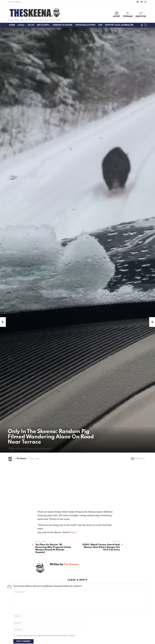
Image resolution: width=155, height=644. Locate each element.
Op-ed (31, 25)
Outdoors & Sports (85, 25)
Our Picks (141, 14)
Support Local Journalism (119, 25)
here (74, 532)
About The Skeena (14, 2)
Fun (100, 25)
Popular (128, 14)
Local (21, 26)
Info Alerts (43, 26)
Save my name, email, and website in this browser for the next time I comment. (46, 636)
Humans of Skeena (62, 25)
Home (12, 25)
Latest (117, 14)
